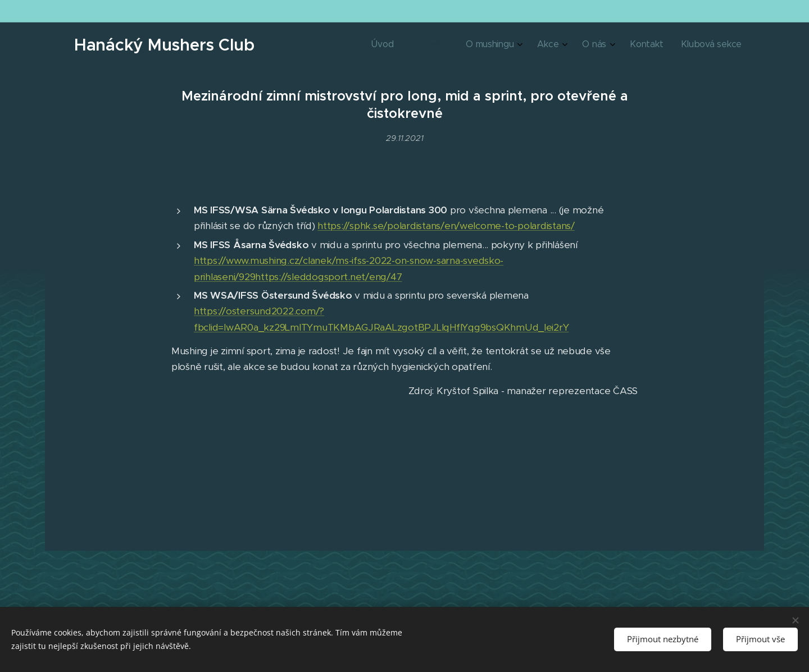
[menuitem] (620, 45)
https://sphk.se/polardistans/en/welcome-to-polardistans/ (446, 226)
